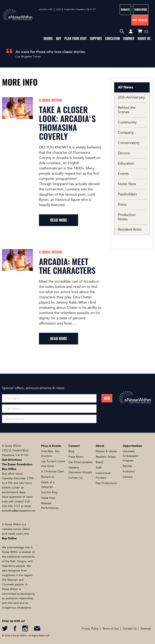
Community (127, 122)
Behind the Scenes (127, 110)
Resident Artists (106, 457)
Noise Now (127, 184)
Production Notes (127, 217)
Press (122, 205)
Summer (129, 39)
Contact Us (75, 478)
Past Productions (106, 483)
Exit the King (49, 492)
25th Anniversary (131, 97)
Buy (59, 39)
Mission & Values (106, 451)
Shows (48, 39)
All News (126, 87)
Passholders (127, 194)
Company (126, 133)
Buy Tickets (140, 20)
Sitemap (146, 629)
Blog (71, 451)
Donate (125, 10)
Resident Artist (130, 230)
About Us (144, 39)
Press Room (76, 457)
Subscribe (141, 10)
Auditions (129, 471)
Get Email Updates (80, 462)
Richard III (48, 477)
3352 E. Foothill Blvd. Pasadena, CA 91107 (76, 9)
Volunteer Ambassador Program (131, 456)
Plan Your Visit (75, 39)
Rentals (127, 466)
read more (59, 220)
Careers (128, 477)
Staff (98, 468)
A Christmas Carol (53, 471)
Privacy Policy (90, 629)
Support (96, 39)
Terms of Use (110, 629)
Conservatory (129, 143)
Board (99, 462)
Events (123, 174)
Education (113, 39)
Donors (124, 153)
